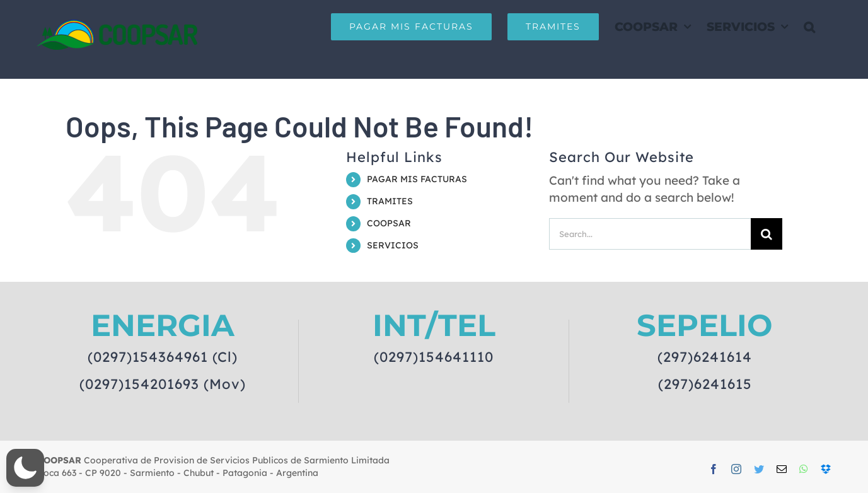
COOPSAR (389, 223)
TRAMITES (390, 201)
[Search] (767, 234)
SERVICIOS (393, 245)
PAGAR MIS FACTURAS (417, 179)
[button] (809, 26)
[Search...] (650, 234)
